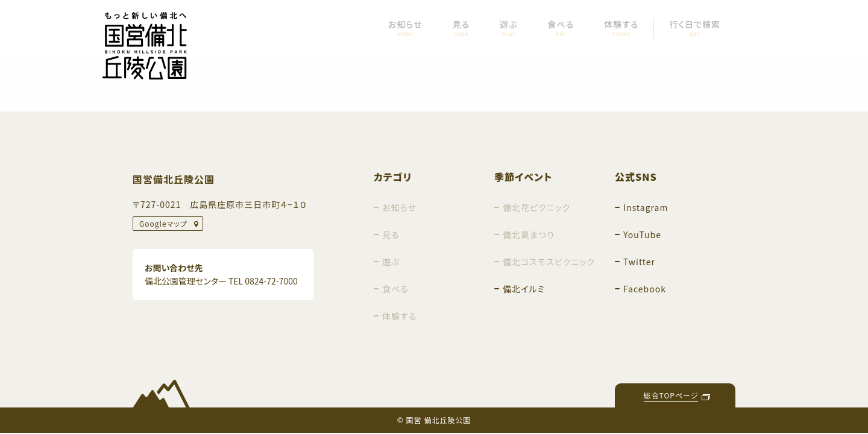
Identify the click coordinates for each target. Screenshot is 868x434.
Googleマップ (163, 223)
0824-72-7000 (271, 281)
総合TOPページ (671, 395)
